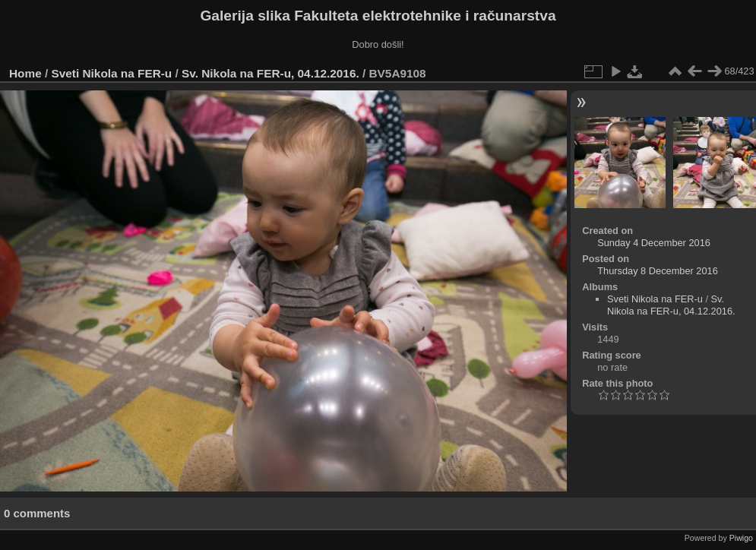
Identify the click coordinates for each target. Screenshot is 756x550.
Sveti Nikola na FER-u (112, 73)
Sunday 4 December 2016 (654, 243)
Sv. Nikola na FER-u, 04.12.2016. (270, 73)
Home (25, 73)
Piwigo (741, 538)
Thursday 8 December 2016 (658, 271)
